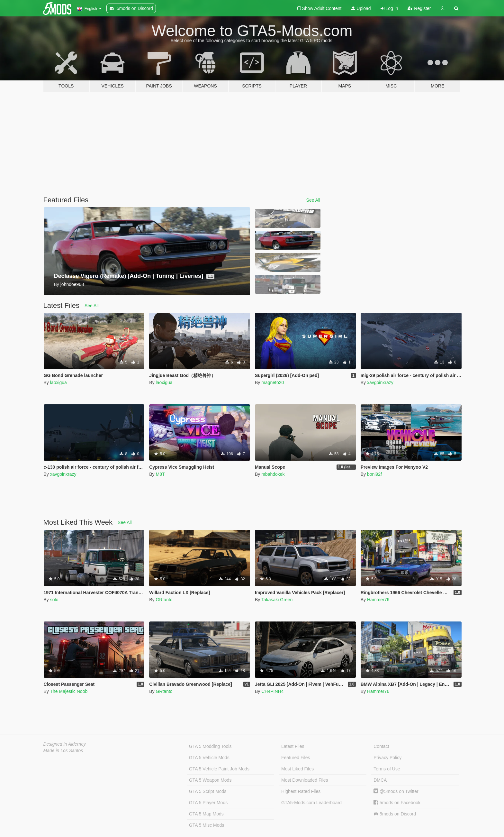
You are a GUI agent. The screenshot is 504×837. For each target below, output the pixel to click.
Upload (361, 8)
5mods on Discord (395, 814)
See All (313, 200)
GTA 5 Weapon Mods (210, 780)
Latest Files (293, 746)
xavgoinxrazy (380, 382)
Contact (381, 746)
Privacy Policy (387, 758)
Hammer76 (378, 600)
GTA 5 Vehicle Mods (209, 758)
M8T (160, 474)
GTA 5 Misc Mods (207, 825)
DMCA (380, 780)
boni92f (374, 474)
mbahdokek (273, 474)
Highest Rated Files (301, 791)
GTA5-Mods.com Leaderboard (311, 803)
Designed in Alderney (65, 744)
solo (54, 600)
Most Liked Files (297, 769)
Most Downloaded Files (305, 780)
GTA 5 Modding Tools (210, 746)
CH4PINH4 (272, 691)
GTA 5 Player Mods (208, 803)
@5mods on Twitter (396, 791)
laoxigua (59, 382)
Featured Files (296, 758)
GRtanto (164, 600)
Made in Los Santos (63, 750)
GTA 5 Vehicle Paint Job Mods (219, 769)
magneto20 (273, 382)
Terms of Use (387, 769)
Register (419, 8)
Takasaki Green (277, 600)
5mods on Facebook (397, 803)
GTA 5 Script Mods (208, 791)
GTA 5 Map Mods (206, 814)
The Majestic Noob (69, 691)
